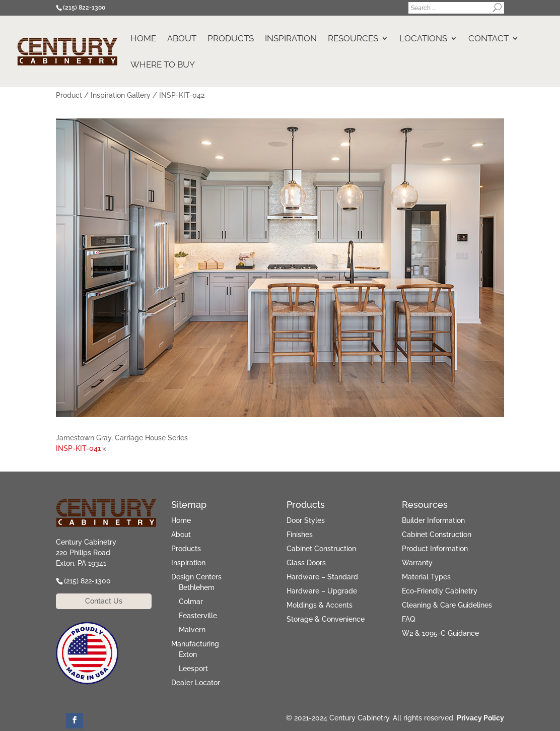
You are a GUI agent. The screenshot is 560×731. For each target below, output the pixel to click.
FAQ (408, 619)
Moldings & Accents (320, 605)
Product (69, 95)
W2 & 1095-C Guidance (440, 633)
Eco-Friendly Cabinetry (440, 591)
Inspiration (291, 39)
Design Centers (196, 577)
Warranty (417, 563)
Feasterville (198, 616)
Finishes (300, 535)
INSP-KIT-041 (78, 448)
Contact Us (104, 601)
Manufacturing (195, 644)
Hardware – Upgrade (322, 591)
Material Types (426, 577)
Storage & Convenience (326, 619)
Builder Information (433, 520)
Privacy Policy (480, 718)
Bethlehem (197, 587)
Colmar (191, 602)
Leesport (193, 669)
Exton (188, 654)
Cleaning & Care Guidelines (447, 605)
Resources (353, 39)
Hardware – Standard (322, 577)
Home (143, 39)
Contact (488, 39)
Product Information (435, 549)
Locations (423, 39)
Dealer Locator (196, 683)
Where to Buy (163, 65)
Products (231, 39)
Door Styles (306, 520)
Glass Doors (306, 563)
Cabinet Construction (321, 549)
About (182, 39)
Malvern (192, 630)
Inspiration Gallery (121, 95)
